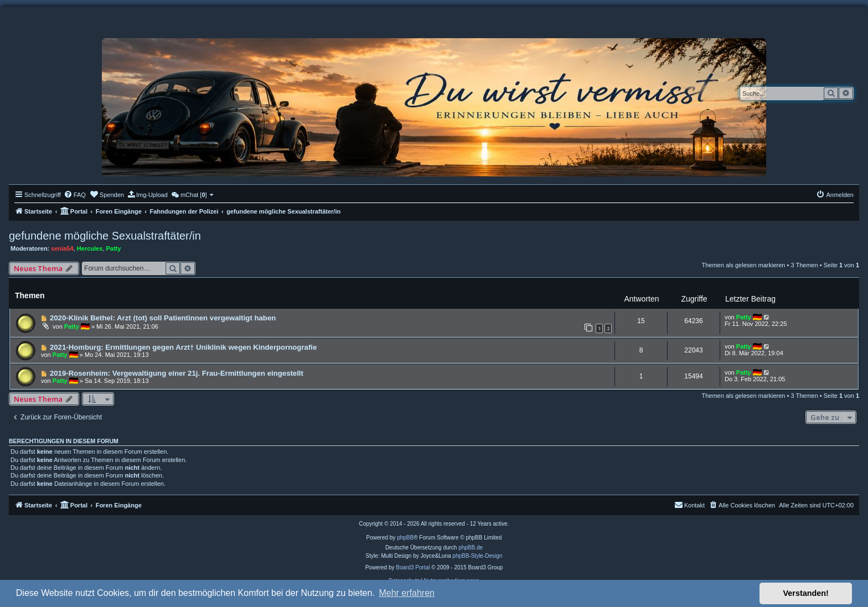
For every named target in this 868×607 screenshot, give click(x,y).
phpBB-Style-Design (477, 556)
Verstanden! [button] (806, 593)
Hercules (90, 248)
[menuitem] (75, 195)
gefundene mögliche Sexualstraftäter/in (105, 236)
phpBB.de (471, 548)
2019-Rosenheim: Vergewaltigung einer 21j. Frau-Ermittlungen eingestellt (177, 373)
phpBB (405, 538)
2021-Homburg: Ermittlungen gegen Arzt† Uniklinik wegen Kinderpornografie (183, 347)
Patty (113, 248)
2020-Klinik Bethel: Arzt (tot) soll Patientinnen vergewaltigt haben (163, 318)
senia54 (62, 248)
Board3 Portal (413, 567)
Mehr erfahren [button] (407, 593)
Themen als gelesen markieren (743, 265)
